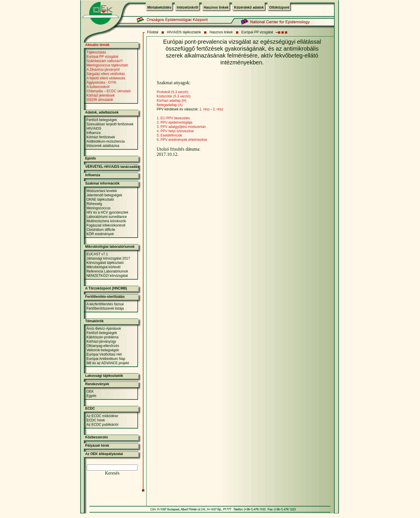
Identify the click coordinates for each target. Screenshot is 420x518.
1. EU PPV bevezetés (173, 118)
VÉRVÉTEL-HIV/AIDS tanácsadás (112, 167)
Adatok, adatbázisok (102, 112)
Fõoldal (153, 32)
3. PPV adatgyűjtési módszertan (181, 127)
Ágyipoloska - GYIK (101, 83)
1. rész (205, 109)
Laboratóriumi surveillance (107, 217)
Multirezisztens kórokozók (106, 221)
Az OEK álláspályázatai (104, 454)
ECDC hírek (96, 420)
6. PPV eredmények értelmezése (182, 140)
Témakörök (94, 321)
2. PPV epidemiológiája (174, 122)
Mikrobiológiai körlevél (103, 267)
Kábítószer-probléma (102, 337)
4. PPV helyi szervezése (175, 131)
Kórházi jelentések (101, 95)
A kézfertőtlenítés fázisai (105, 304)
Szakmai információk (102, 183)
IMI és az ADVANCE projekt (108, 363)
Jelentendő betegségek (104, 195)
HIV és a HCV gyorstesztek (107, 212)
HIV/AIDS (94, 128)
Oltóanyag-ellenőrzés (103, 346)
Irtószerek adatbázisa (103, 146)
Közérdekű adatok (249, 7)
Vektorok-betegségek (103, 350)
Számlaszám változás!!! (105, 61)
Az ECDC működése (102, 416)
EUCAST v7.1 (97, 254)
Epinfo (90, 158)
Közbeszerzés (96, 437)
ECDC (90, 408)
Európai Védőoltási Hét (104, 354)
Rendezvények (97, 384)
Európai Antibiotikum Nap (106, 359)
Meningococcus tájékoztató (107, 65)
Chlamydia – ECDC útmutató (109, 91)
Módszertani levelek (102, 191)
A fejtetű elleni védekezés (106, 78)
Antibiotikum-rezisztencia (106, 141)
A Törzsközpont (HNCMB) (106, 288)
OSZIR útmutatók (100, 100)
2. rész (218, 109)
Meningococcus (98, 208)
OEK (90, 392)
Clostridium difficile (101, 230)
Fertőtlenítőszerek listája (105, 308)
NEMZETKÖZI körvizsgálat (107, 276)
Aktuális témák (97, 45)
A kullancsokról (98, 87)
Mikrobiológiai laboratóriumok (110, 247)
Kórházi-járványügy (101, 342)
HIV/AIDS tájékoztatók (184, 32)
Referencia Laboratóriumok (107, 271)
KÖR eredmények (100, 234)
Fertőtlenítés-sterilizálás (105, 297)
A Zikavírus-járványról (103, 70)
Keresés (112, 473)
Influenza (94, 133)
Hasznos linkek (216, 7)
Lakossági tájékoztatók (104, 376)
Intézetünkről (188, 7)
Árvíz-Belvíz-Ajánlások (104, 329)
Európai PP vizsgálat (257, 32)
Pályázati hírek (97, 446)
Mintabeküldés (159, 7)
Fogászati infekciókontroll (106, 225)
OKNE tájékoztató (100, 199)
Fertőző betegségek (102, 120)
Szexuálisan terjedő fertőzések (110, 124)
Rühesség (94, 204)
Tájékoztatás (96, 52)
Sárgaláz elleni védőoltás (106, 74)
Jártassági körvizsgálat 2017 (108, 258)
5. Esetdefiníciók (169, 135)
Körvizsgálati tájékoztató (105, 263)
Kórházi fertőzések (101, 137)
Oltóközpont (279, 7)
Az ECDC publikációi (102, 425)
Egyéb (91, 396)
